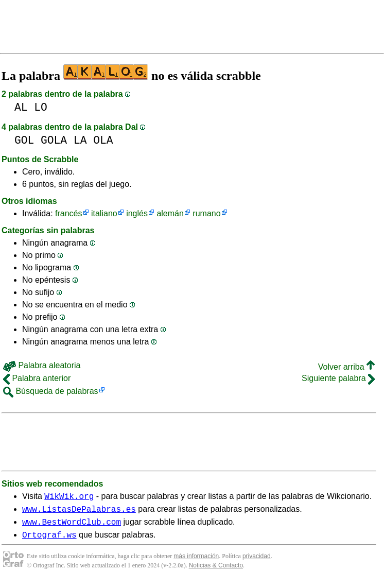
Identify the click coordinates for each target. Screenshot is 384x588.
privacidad (257, 562)
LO (41, 107)
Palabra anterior (37, 378)
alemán (170, 213)
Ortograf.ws (49, 541)
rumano (206, 213)
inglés (137, 213)
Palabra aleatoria (42, 365)
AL (21, 107)
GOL (24, 140)
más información (196, 562)
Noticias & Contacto (216, 572)
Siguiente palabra (338, 378)
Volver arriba (346, 367)
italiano (104, 213)
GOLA (54, 140)
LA (80, 140)
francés (68, 213)
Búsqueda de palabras (51, 391)
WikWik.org (69, 497)
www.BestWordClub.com (72, 526)
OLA (103, 140)
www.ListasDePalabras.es (79, 512)
